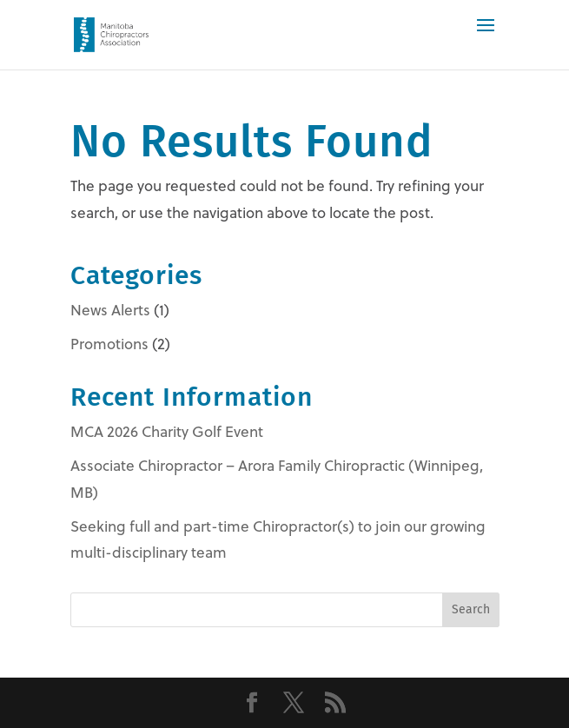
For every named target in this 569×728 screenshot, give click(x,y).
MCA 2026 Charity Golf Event (167, 431)
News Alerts (110, 310)
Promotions (109, 344)
